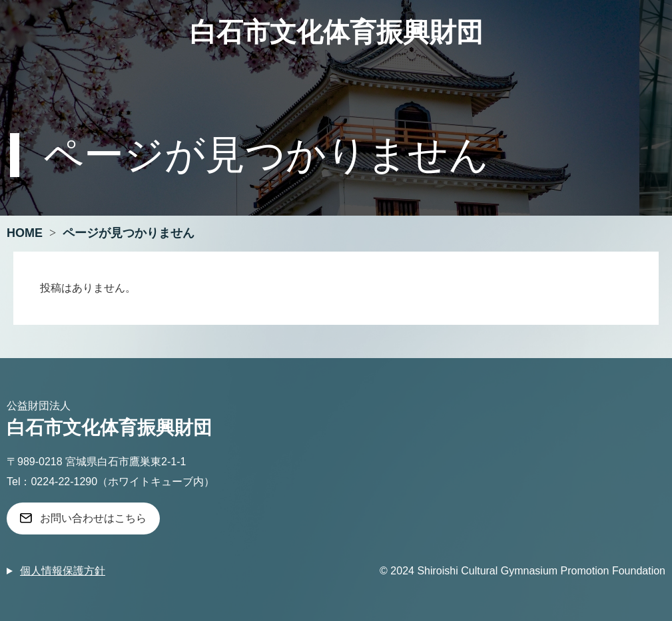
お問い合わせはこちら (93, 518)
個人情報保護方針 (63, 571)
